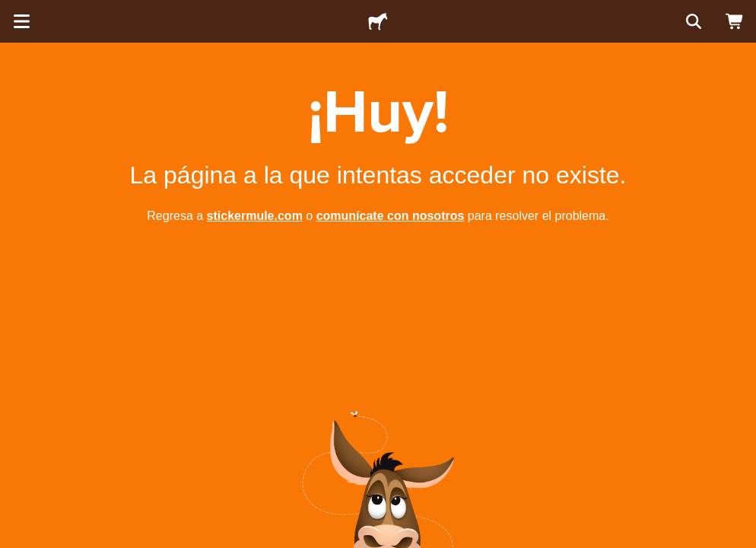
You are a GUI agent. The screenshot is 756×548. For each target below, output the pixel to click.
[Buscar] (692, 21)
